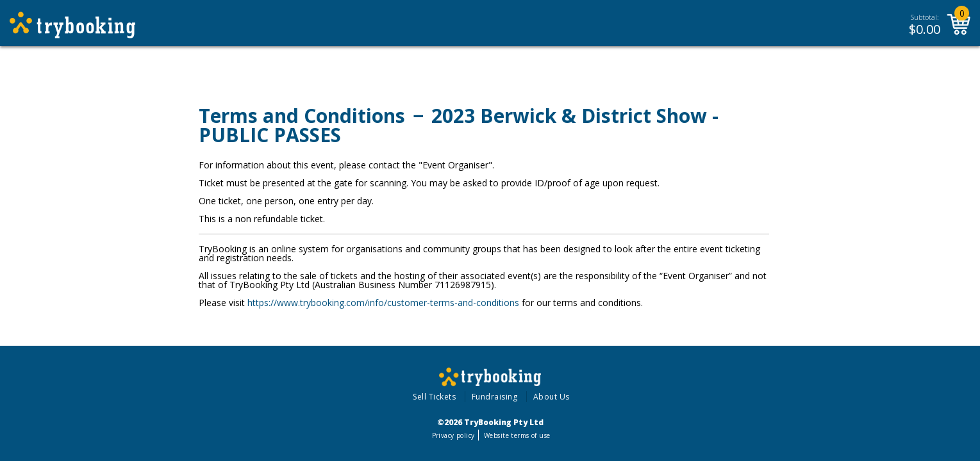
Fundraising (495, 397)
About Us (552, 397)
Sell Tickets (434, 397)
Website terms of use (517, 435)
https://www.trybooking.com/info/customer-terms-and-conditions (383, 303)
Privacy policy (453, 435)
